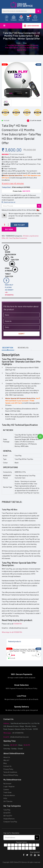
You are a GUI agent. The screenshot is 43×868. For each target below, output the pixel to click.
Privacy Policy (8, 769)
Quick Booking (31, 26)
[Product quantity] (6, 225)
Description (8, 348)
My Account (7, 783)
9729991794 (18, 624)
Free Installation (9, 795)
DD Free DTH (8, 816)
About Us (7, 757)
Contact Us (7, 766)
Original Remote (9, 819)
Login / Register (9, 786)
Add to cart (19, 225)
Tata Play (7, 810)
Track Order (8, 792)
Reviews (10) (23, 348)
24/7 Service (8, 801)
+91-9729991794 (18, 733)
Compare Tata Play (10, 822)
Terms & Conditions (10, 772)
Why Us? (6, 760)
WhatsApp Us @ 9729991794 (12, 632)
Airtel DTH (7, 813)
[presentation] (9, 654)
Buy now (9, 229)
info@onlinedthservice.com (19, 737)
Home (18, 43)
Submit (21, 334)
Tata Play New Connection (18, 238)
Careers (6, 789)
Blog (5, 763)
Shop (25, 43)
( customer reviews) (16, 154)
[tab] (8, 348)
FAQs (5, 798)
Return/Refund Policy (11, 775)
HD (7, 238)
